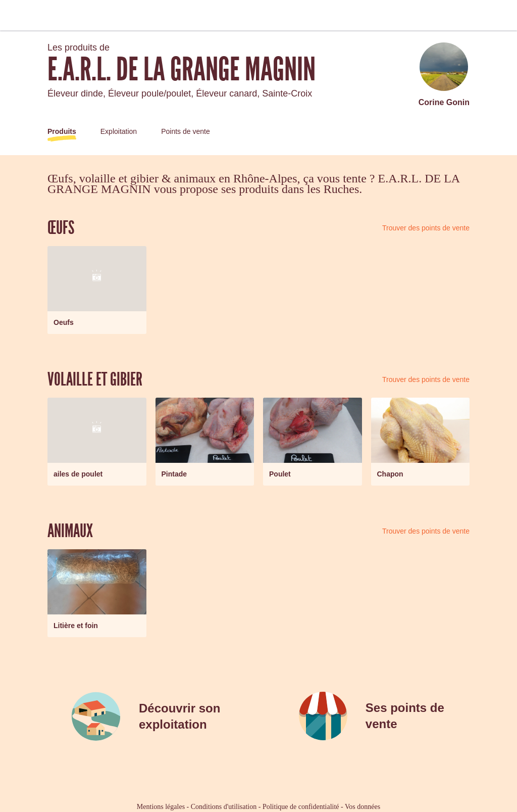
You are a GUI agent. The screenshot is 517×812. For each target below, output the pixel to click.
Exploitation (119, 131)
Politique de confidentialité (301, 807)
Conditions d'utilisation (224, 807)
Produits (62, 131)
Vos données (363, 807)
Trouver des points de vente (426, 228)
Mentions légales (161, 807)
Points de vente (186, 131)
